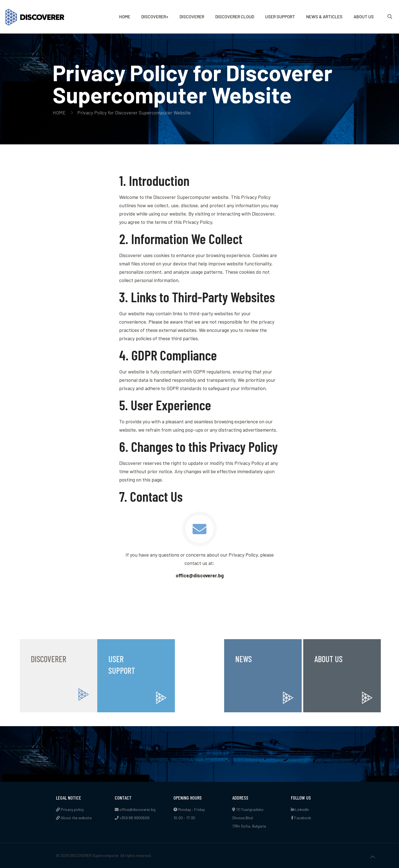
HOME (59, 112)
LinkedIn (300, 809)
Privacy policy (70, 809)
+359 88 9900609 (134, 818)
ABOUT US (353, 659)
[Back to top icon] (372, 857)
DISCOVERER (25, 659)
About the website (74, 818)
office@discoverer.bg (137, 809)
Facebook (301, 818)
